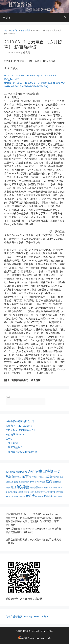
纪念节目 (14, 30)
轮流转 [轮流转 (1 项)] (38, 492)
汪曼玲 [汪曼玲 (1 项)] (8, 488)
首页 (6, 30)
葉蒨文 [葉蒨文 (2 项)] (27, 492)
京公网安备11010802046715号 (36, 638)
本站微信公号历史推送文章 (20, 421)
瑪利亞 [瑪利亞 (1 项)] (41, 488)
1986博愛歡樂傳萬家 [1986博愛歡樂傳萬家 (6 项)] (16, 472)
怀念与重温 (25, 30)
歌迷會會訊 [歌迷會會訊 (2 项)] (57, 482)
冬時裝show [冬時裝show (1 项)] (41, 477)
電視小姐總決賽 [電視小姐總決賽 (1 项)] (20, 496)
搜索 (8, 397)
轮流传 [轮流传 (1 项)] (32, 492)
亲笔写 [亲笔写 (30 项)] (27, 476)
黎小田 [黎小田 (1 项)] (60, 496)
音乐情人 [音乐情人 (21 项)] (32, 496)
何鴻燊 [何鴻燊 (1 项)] (34, 477)
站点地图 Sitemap (15, 434)
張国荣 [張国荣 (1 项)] (27, 482)
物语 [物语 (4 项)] (36, 487)
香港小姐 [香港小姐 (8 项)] (48, 496)
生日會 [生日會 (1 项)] (46, 488)
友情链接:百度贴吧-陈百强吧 (21, 430)
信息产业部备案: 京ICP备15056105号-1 (27, 616)
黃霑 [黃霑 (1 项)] (55, 496)
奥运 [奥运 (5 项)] (16, 482)
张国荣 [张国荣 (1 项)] (21, 482)
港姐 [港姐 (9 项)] (13, 487)
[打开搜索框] (65, 18)
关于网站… (14, 443)
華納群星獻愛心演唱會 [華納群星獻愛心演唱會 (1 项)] (16, 492)
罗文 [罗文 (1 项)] (51, 488)
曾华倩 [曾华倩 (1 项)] (37, 482)
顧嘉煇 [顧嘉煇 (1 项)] (41, 496)
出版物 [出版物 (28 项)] (51, 476)
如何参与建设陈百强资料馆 (23, 452)
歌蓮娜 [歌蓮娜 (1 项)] (43, 482)
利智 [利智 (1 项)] (58, 477)
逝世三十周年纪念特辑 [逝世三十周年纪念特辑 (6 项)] (52, 492)
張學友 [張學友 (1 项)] (32, 482)
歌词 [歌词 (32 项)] (49, 481)
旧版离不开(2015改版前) (19, 426)
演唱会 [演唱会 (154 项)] (23, 487)
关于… (9, 439)
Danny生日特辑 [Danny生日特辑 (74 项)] (40, 471)
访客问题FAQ (15, 447)
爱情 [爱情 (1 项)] (31, 488)
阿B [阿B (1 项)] (7, 496)
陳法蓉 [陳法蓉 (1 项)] (11, 496)
